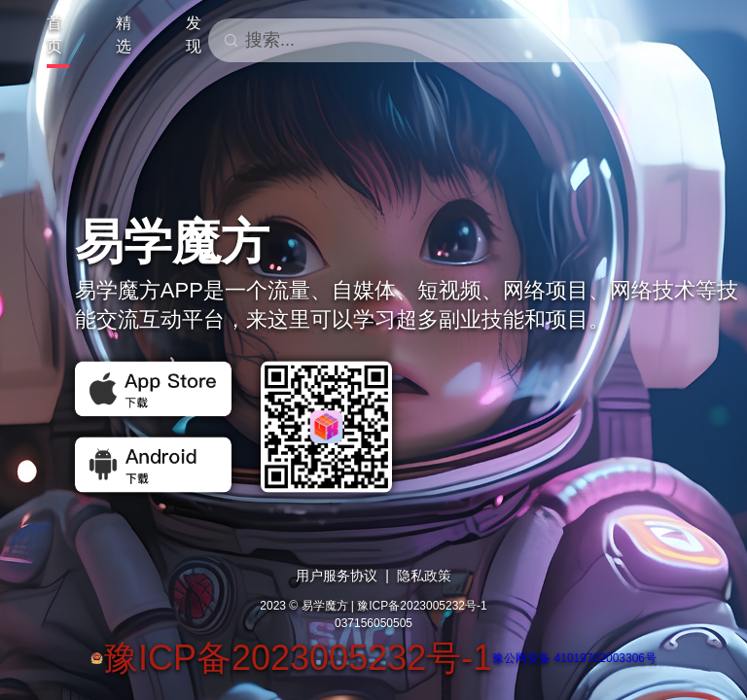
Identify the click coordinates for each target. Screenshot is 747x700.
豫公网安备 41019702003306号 (574, 658)
